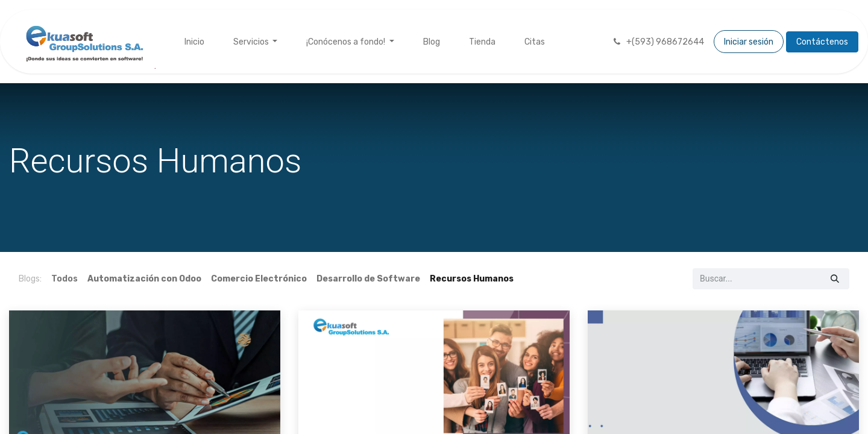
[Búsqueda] (835, 279)
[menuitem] (194, 42)
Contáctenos (822, 42)
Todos (64, 279)
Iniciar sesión (749, 42)
